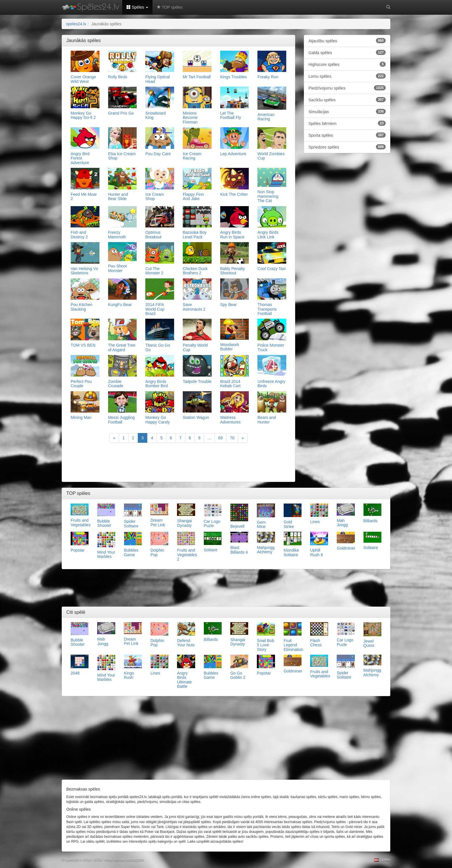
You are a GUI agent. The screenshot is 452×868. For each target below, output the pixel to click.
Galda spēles (347, 52)
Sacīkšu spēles (347, 100)
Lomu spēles (347, 76)
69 (221, 438)
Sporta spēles (347, 135)
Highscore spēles (347, 64)
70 (232, 438)
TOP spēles (170, 7)
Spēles (382, 860)
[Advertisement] (178, 463)
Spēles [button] (137, 7)
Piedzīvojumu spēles (347, 88)
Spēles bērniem (347, 123)
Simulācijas (347, 111)
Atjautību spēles (347, 41)
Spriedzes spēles (347, 147)
